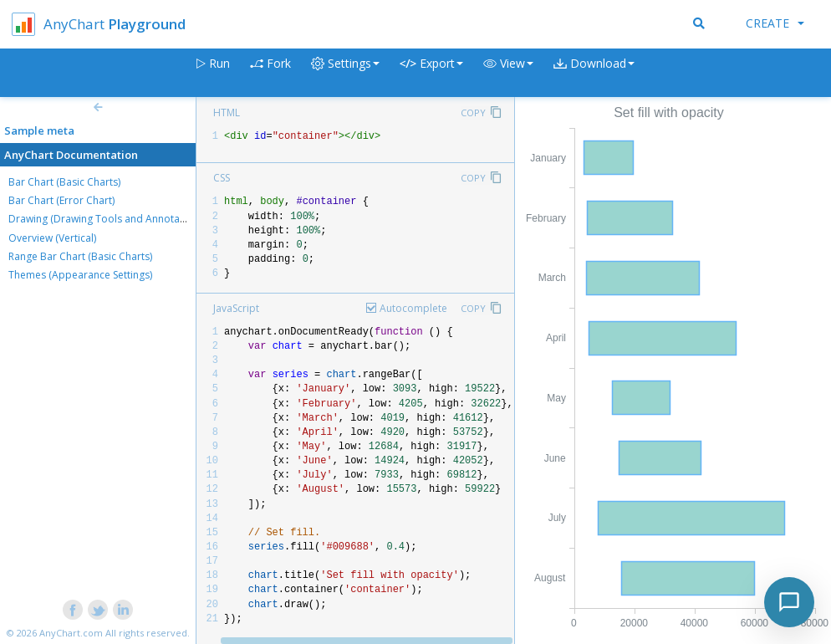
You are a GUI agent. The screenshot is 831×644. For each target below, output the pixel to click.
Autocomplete (413, 308)
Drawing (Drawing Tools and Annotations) (107, 219)
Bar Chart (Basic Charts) (64, 182)
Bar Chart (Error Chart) (61, 200)
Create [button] (775, 23)
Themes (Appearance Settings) (80, 275)
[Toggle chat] (789, 602)
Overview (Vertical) (52, 238)
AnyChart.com (71, 633)
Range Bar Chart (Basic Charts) (80, 256)
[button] (508, 73)
